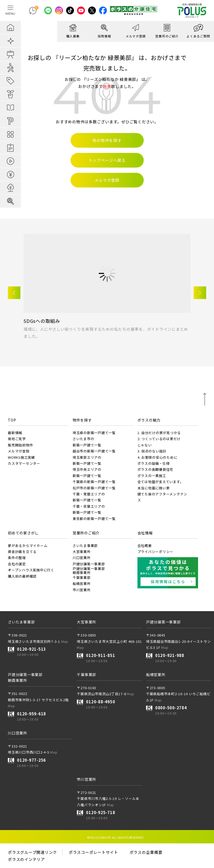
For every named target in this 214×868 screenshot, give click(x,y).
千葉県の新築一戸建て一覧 (94, 482)
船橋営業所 (82, 584)
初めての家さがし (23, 533)
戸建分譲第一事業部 (89, 564)
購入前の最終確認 (22, 576)
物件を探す (82, 420)
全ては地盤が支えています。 (161, 482)
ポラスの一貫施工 (152, 476)
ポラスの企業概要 (146, 852)
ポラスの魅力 (149, 420)
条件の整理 (17, 558)
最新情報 (15, 433)
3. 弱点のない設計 (152, 451)
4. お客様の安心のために (157, 457)
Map (65, 641)
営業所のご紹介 (86, 533)
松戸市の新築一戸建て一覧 (94, 488)
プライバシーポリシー (155, 552)
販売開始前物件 (20, 445)
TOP (12, 420)
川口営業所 (82, 558)
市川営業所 (82, 590)
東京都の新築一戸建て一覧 (94, 519)
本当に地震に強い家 (154, 488)
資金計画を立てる (22, 552)
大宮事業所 (82, 552)
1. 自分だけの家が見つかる (159, 433)
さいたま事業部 (85, 546)
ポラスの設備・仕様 (154, 463)
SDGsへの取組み (42, 321)
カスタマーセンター (24, 463)
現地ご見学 (17, 439)
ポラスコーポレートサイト (93, 852)
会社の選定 (17, 564)
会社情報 (145, 533)
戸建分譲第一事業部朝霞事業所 (89, 570)
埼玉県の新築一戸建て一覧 (94, 433)
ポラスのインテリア (26, 859)
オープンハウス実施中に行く (31, 570)
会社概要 (145, 546)
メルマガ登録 (19, 451)
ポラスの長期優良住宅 (155, 469)
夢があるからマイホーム (28, 546)
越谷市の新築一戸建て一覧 (94, 451)
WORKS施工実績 (21, 457)
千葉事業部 (82, 577)
